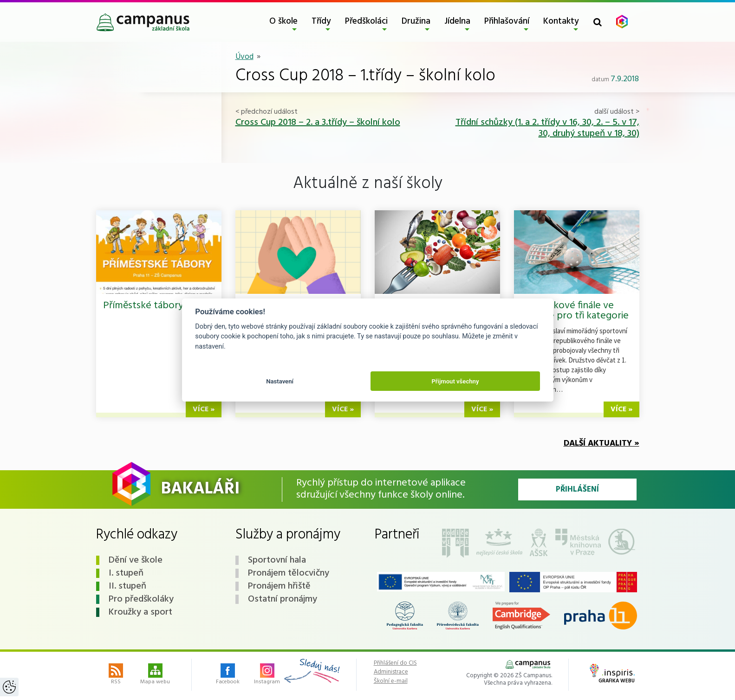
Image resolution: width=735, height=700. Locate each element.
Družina (416, 21)
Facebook (228, 675)
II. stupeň (127, 586)
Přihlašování (507, 21)
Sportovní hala (277, 560)
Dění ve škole (136, 560)
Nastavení (280, 381)
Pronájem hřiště (279, 586)
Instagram (267, 675)
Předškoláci (366, 21)
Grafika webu (612, 674)
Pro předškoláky (141, 599)
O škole (283, 21)
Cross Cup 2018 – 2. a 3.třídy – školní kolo (318, 123)
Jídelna (457, 21)
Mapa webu (155, 675)
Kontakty (561, 21)
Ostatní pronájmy (283, 599)
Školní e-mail (391, 681)
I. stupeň (126, 573)
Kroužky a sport (140, 612)
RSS (116, 675)
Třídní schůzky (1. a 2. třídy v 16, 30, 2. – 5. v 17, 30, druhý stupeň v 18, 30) (547, 128)
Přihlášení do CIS (395, 663)
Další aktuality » (602, 444)
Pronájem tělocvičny (289, 573)
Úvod (244, 57)
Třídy (321, 21)
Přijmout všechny (455, 381)
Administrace (391, 672)
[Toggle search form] (598, 22)
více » (204, 409)
